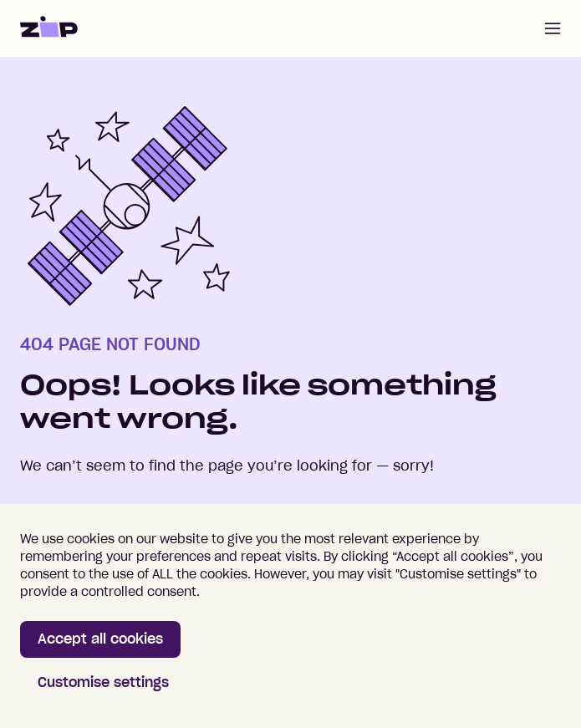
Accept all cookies (100, 639)
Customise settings (103, 682)
